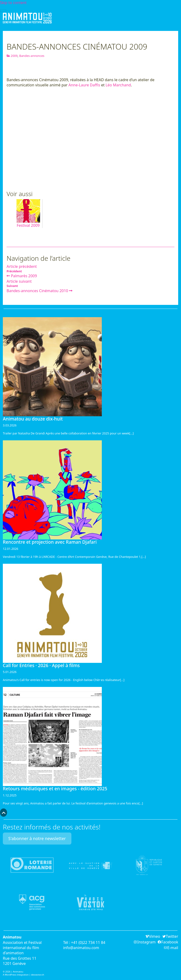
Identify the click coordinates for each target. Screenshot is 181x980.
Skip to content (13, 3)
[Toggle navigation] (3, 11)
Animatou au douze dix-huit (33, 419)
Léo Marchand (118, 85)
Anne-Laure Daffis (84, 85)
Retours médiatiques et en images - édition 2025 (55, 789)
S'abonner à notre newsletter (37, 838)
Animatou (27, 18)
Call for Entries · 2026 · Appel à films (41, 665)
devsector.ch (38, 975)
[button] (4, 813)
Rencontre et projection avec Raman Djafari (50, 542)
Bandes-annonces (32, 56)
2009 (14, 56)
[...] (132, 433)
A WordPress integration (16, 975)
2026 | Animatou (14, 972)
